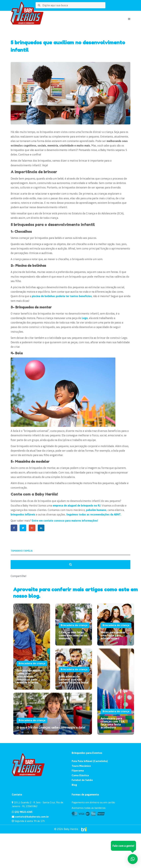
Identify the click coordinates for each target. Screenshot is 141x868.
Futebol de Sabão (82, 780)
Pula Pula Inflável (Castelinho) (90, 761)
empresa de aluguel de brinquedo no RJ (77, 506)
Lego (85, 318)
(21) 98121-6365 (22, 812)
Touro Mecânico (81, 766)
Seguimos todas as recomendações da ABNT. (94, 514)
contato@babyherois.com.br (30, 816)
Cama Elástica (80, 775)
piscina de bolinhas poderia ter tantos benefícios (62, 296)
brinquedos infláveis (23, 514)
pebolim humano (96, 510)
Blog (74, 784)
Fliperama (78, 770)
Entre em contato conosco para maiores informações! (65, 521)
